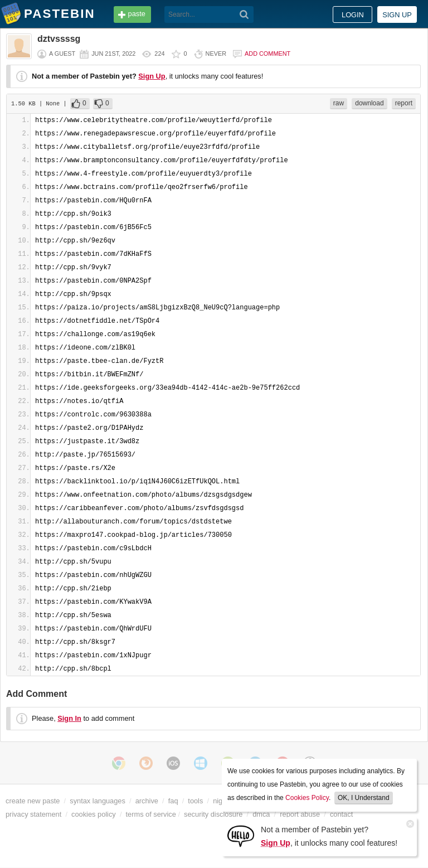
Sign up (397, 15)
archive (147, 801)
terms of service (151, 814)
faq (173, 801)
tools (195, 801)
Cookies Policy (307, 798)
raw (339, 103)
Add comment (267, 54)
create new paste (33, 801)
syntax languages (98, 801)
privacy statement (33, 814)
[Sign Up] (241, 835)
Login (353, 15)
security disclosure (213, 814)
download (369, 103)
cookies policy (94, 814)
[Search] (244, 14)
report (404, 103)
